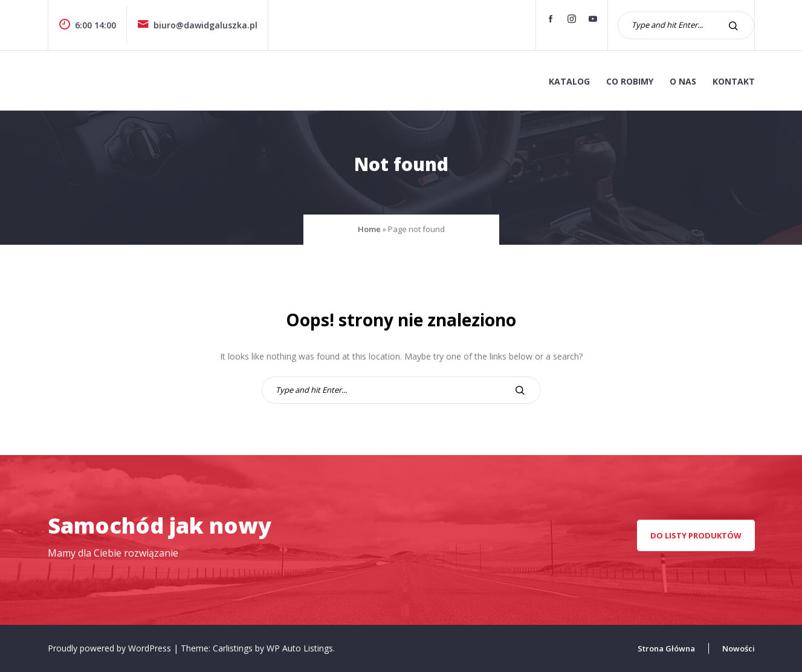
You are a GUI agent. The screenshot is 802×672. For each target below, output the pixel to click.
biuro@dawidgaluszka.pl (197, 25)
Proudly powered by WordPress (111, 648)
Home (369, 229)
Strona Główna (666, 648)
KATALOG (569, 81)
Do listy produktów (696, 535)
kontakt (734, 81)
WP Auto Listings (300, 648)
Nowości (739, 648)
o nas (683, 81)
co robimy (630, 81)
